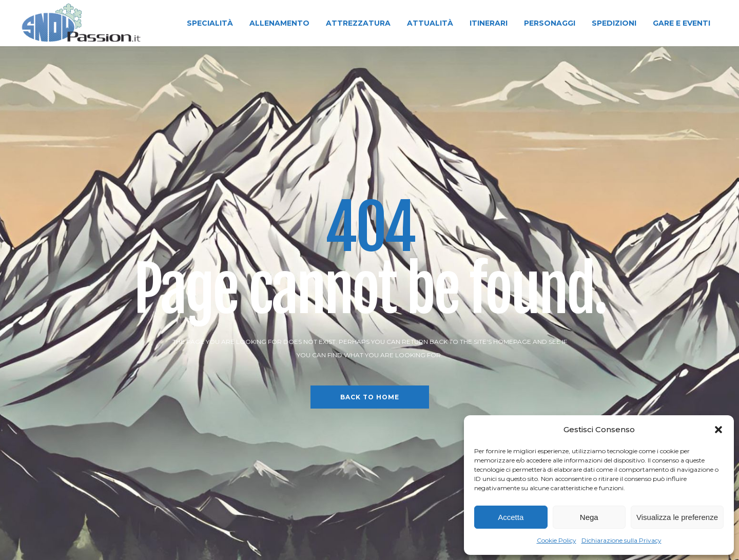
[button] (718, 430)
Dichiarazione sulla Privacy (621, 540)
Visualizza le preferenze (677, 517)
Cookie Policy (557, 540)
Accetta (511, 517)
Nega (589, 517)
